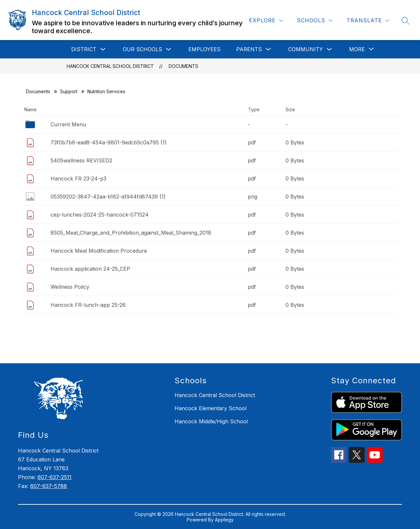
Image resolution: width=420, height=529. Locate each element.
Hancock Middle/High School (211, 421)
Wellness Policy (70, 287)
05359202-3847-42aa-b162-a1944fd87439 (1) (108, 197)
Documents (183, 66)
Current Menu (68, 124)
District (84, 49)
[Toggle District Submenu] (103, 49)
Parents (249, 49)
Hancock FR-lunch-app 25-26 (88, 305)
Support (69, 91)
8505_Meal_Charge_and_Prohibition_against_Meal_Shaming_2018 (131, 233)
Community (305, 49)
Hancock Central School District (110, 66)
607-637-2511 (54, 477)
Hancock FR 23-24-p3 (78, 179)
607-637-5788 (49, 486)
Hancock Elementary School (210, 408)
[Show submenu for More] (357, 49)
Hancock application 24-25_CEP (90, 269)
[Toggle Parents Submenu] (268, 49)
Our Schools (142, 49)
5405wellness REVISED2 (81, 160)
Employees (204, 49)
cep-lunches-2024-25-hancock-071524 (100, 215)
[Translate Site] (368, 21)
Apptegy (224, 520)
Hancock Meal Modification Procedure (99, 251)
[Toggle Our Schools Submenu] (169, 49)
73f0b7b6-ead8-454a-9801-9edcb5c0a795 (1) (109, 142)
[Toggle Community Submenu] (329, 49)
